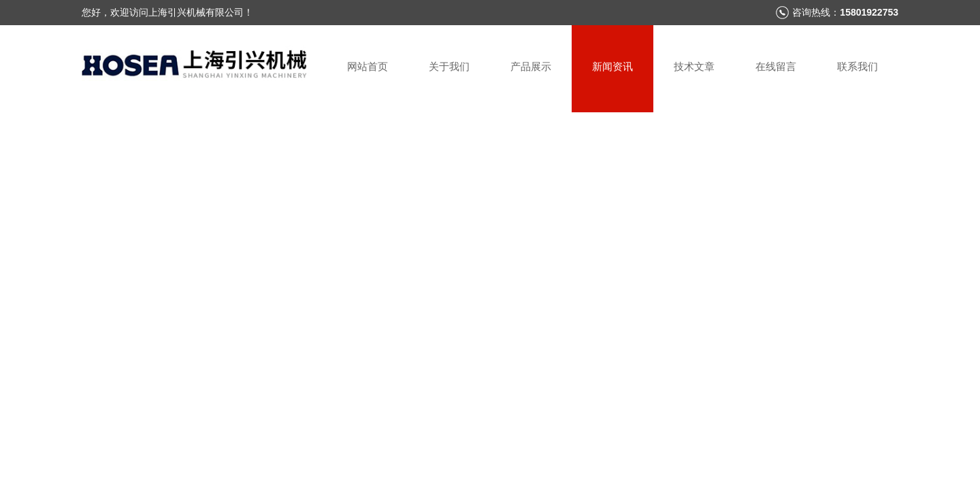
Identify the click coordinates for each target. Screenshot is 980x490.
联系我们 (857, 66)
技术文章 (694, 66)
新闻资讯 (612, 66)
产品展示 (531, 66)
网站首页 (367, 66)
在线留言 (776, 66)
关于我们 (449, 66)
